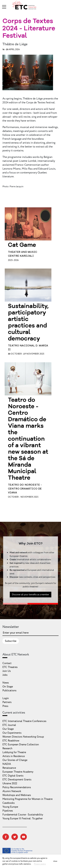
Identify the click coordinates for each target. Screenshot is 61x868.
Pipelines (8, 811)
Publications (9, 691)
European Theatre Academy (18, 772)
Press (5, 706)
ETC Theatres (10, 667)
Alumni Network (12, 791)
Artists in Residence (14, 756)
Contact (7, 663)
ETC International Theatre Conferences (24, 721)
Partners (7, 702)
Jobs (5, 675)
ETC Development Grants (17, 780)
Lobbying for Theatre (14, 752)
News (6, 683)
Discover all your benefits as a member (30, 596)
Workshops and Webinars (17, 795)
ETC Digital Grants (13, 776)
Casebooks (9, 803)
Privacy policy (40, 864)
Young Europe (10, 807)
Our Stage (8, 729)
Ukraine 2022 (10, 783)
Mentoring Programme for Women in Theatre (27, 799)
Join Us (7, 671)
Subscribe (11, 641)
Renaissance (9, 768)
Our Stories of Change (15, 760)
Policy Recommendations (17, 787)
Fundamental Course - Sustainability (23, 815)
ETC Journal (9, 725)
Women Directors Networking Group (23, 737)
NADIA (7, 764)
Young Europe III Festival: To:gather (23, 819)
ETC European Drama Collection (21, 745)
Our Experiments (12, 733)
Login (6, 698)
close (55, 861)
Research (7, 748)
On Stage (8, 687)
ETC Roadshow (11, 741)
